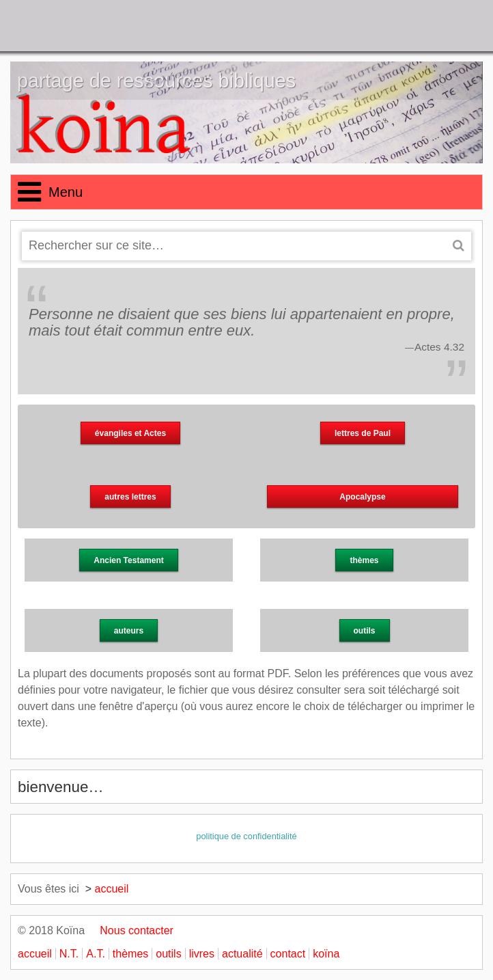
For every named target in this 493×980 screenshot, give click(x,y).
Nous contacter (131, 930)
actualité (242, 954)
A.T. (96, 954)
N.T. (69, 954)
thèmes (130, 954)
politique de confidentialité (246, 836)
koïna (326, 954)
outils (168, 954)
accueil (112, 889)
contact (288, 954)
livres (202, 954)
